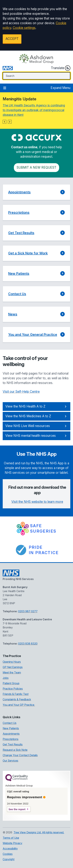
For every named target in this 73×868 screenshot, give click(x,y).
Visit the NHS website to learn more (37, 502)
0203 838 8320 (28, 644)
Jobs (6, 678)
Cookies (8, 854)
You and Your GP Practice (19, 705)
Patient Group (11, 683)
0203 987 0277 (28, 611)
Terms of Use (11, 838)
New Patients (11, 728)
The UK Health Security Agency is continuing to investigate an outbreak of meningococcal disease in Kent (34, 110)
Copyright (9, 859)
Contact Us (10, 723)
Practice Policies (13, 689)
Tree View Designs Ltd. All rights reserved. (39, 832)
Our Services (10, 761)
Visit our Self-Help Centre (21, 392)
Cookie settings (24, 28)
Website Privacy (12, 843)
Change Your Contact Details (20, 755)
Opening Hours (12, 662)
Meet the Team (12, 672)
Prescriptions (11, 739)
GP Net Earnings (13, 667)
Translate (61, 68)
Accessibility (10, 848)
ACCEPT (12, 39)
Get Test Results (13, 744)
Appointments (11, 734)
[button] (5, 122)
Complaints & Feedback (17, 699)
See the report (17, 809)
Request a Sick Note (15, 750)
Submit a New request (36, 168)
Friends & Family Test (16, 694)
